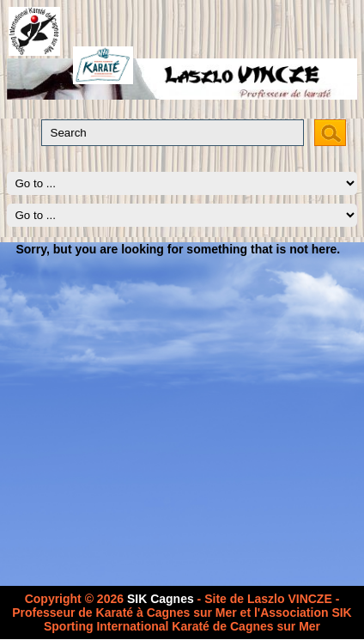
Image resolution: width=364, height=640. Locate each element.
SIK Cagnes (161, 599)
